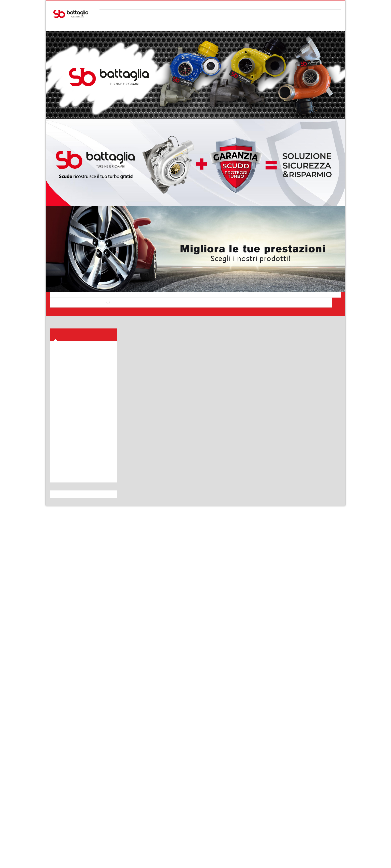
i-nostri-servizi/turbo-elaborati (73, 588)
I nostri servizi (231, 787)
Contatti (227, 793)
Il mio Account (325, 5)
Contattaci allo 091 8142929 (137, 827)
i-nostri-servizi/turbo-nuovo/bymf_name (80, 594)
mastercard (325, 860)
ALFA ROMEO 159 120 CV (158, 487)
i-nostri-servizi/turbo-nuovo (71, 582)
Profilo (57, 787)
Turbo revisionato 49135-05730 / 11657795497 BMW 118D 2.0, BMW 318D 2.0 (308, 246)
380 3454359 (79, 827)
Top (385, 87)
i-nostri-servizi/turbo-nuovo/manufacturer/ (82, 600)
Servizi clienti (175, 793)
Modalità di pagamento (125, 781)
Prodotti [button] (63, 169)
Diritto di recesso (121, 793)
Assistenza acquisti (179, 787)
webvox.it (155, 860)
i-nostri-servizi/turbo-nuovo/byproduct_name (83, 606)
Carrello (58, 781)
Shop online (173, 781)
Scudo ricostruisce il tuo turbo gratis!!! (297, 639)
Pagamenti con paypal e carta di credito (312, 827)
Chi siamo (228, 781)
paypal (336, 860)
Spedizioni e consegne (125, 787)
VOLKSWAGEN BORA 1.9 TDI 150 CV (158, 364)
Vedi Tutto (334, 630)
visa (303, 860)
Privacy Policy (63, 793)
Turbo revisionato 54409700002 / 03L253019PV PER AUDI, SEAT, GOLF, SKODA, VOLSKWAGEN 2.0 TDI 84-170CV (233, 246)
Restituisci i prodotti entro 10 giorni (254, 827)
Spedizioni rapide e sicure (195, 827)
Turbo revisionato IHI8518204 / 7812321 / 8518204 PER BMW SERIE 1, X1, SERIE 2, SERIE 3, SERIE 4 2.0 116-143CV (158, 246)
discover (314, 860)
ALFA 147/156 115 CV (308, 487)
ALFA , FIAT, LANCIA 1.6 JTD (233, 487)
